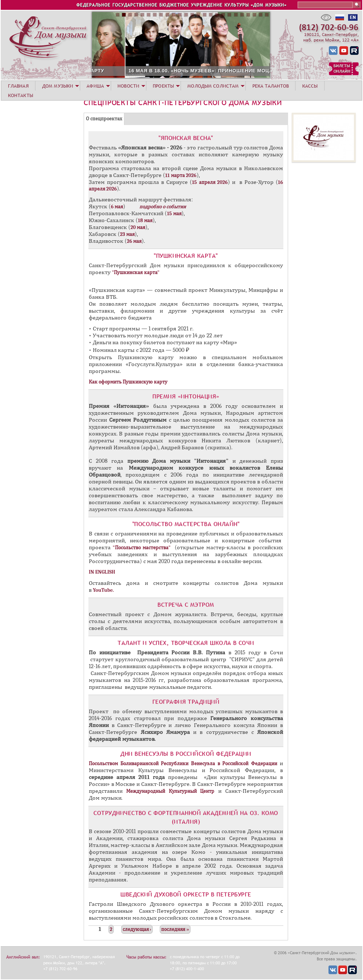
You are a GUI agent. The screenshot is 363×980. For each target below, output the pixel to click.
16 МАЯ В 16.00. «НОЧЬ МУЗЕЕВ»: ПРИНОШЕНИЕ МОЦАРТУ (149, 71)
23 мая (127, 234)
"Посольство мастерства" (142, 548)
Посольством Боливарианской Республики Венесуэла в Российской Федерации (183, 764)
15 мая (174, 214)
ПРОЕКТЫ (163, 86)
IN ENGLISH (102, 572)
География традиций (186, 702)
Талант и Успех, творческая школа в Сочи (186, 643)
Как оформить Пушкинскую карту (128, 382)
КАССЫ (310, 86)
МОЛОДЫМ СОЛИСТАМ (213, 86)
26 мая (134, 241)
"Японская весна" (186, 138)
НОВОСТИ (128, 86)
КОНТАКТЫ (21, 95)
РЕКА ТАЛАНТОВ (271, 86)
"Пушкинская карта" (186, 256)
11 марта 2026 (181, 175)
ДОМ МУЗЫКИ (58, 86)
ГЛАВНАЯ (18, 86)
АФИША (95, 86)
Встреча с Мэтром (186, 605)
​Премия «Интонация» (186, 396)
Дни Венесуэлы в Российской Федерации (186, 754)
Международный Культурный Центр (170, 791)
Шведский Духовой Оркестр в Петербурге (186, 894)
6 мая (117, 207)
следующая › (137, 929)
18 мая (145, 220)
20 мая (138, 227)
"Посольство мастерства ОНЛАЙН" (186, 524)
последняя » (175, 929)
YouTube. (104, 590)
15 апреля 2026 (210, 182)
